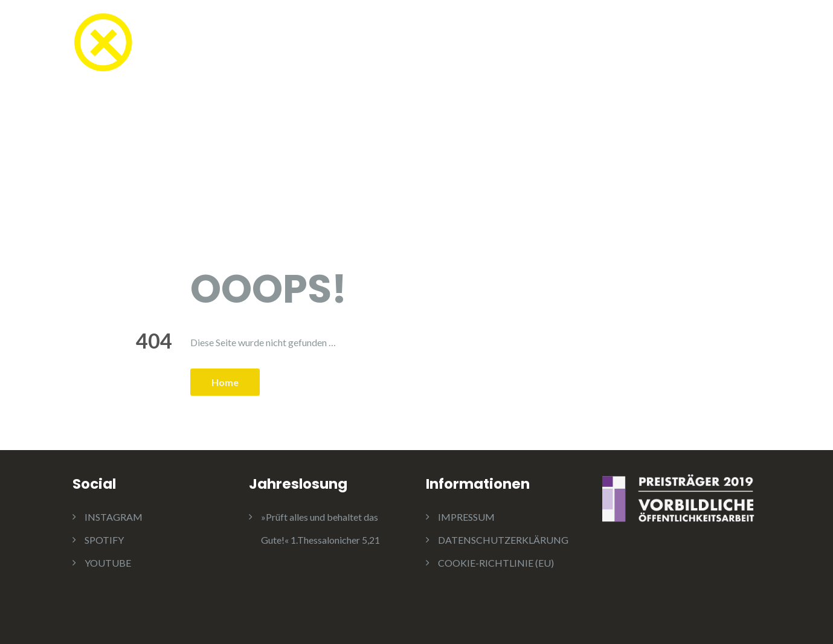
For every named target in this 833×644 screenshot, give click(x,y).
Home (225, 382)
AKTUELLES (518, 44)
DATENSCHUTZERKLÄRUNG (503, 540)
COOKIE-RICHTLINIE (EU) (496, 563)
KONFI (333, 44)
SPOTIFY (104, 540)
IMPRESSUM (466, 517)
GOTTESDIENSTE (420, 44)
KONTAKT (733, 44)
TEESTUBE (262, 44)
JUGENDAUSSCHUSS (630, 44)
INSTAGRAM (114, 517)
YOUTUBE (108, 563)
